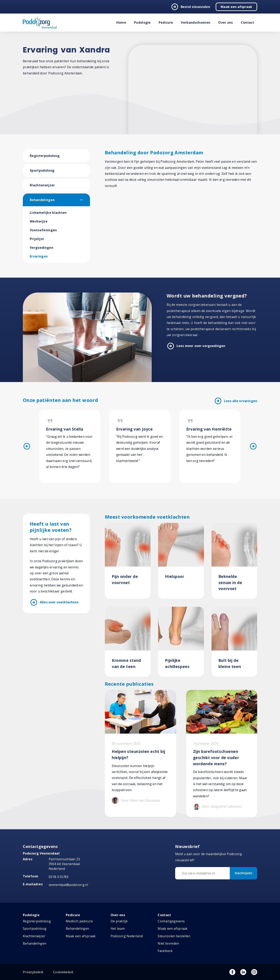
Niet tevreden (168, 943)
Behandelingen (42, 200)
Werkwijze (39, 221)
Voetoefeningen (43, 230)
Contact (248, 22)
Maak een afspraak (236, 7)
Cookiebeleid (63, 972)
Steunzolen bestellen (174, 936)
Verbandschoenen (196, 22)
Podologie (142, 22)
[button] (85, 200)
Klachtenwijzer (42, 185)
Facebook (165, 951)
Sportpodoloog (42, 170)
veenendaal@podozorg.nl (68, 885)
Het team (118, 928)
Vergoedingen (42, 248)
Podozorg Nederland (127, 936)
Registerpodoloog (45, 156)
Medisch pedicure (79, 921)
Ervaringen (39, 256)
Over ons (226, 22)
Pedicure (166, 22)
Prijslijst (37, 239)
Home (121, 22)
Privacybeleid (33, 972)
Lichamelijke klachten (48, 213)
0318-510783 (59, 877)
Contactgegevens (171, 921)
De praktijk (119, 921)
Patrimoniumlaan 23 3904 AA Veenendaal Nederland (64, 864)
